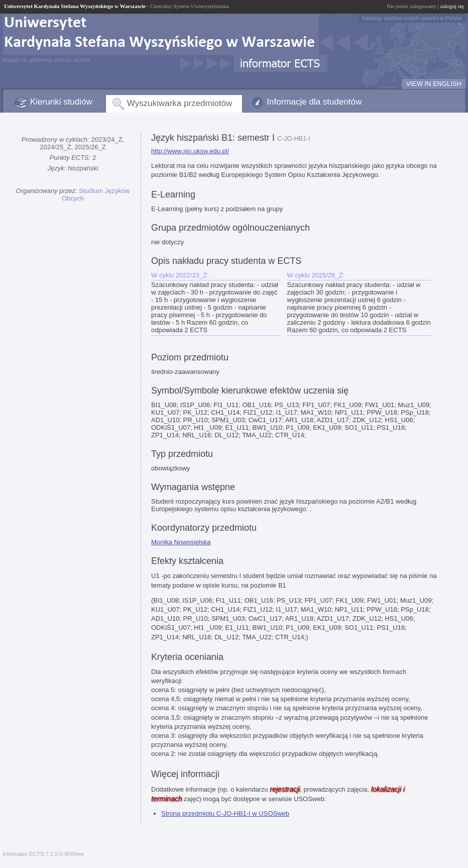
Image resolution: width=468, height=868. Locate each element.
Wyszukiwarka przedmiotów (180, 103)
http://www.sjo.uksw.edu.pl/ (190, 151)
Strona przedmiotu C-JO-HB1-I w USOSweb (225, 813)
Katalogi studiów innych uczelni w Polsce (412, 18)
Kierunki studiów (61, 102)
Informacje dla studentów (314, 102)
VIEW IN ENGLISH (434, 84)
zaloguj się (452, 6)
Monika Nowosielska (181, 542)
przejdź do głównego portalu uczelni (46, 60)
